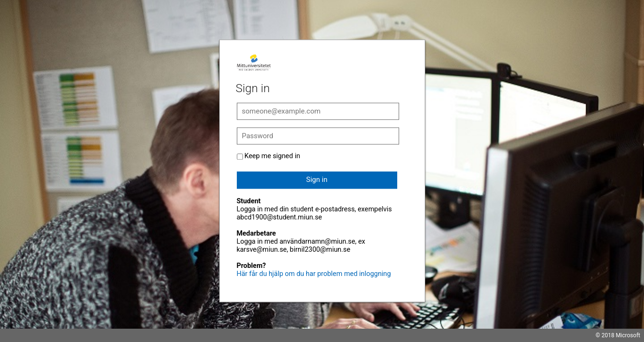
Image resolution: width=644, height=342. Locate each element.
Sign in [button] (317, 180)
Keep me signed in (272, 156)
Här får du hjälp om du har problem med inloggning (314, 274)
